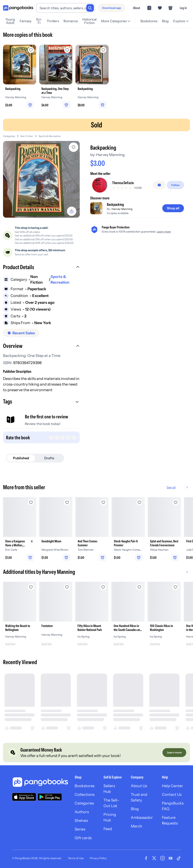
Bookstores (149, 21)
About (137, 8)
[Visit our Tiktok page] (179, 858)
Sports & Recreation (50, 136)
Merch (136, 826)
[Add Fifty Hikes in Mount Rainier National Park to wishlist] (103, 587)
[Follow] (175, 185)
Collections (85, 795)
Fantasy (28, 21)
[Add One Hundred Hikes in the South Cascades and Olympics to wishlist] (139, 587)
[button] (41, 268)
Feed (108, 829)
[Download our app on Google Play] (50, 797)
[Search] (90, 8)
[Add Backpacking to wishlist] (74, 147)
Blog (165, 21)
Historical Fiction (94, 21)
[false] (159, 185)
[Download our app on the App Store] (24, 797)
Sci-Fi (42, 21)
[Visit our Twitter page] (154, 858)
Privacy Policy (98, 858)
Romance (74, 21)
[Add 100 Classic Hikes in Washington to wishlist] (176, 587)
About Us (139, 786)
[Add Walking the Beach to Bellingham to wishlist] (31, 587)
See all (183, 487)
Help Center (172, 786)
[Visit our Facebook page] (146, 858)
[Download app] (112, 8)
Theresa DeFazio (123, 183)
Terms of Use (76, 858)
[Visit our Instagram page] (162, 858)
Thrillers (56, 21)
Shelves (81, 821)
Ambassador (142, 817)
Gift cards (83, 838)
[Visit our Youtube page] (171, 858)
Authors (82, 812)
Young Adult (12, 21)
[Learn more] (174, 753)
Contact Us (172, 795)
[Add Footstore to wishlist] (67, 587)
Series (80, 829)
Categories (9, 136)
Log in (183, 8)
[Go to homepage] (18, 8)
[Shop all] (173, 208)
